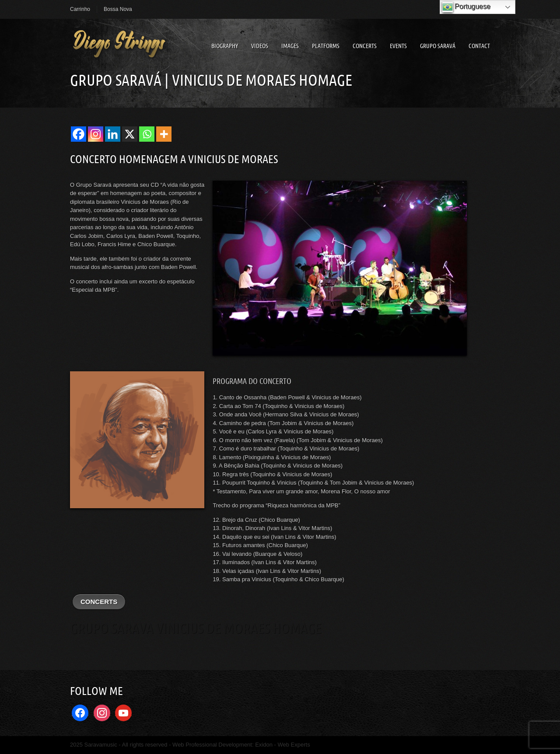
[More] (164, 134)
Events (398, 46)
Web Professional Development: (214, 745)
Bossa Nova (118, 9)
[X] (130, 134)
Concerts (365, 46)
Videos (260, 46)
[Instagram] (96, 134)
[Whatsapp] (147, 134)
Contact (479, 46)
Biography (225, 46)
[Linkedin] (113, 134)
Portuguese (466, 7)
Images (290, 46)
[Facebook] (79, 134)
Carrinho (80, 9)
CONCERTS (99, 602)
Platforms (326, 46)
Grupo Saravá (438, 46)
